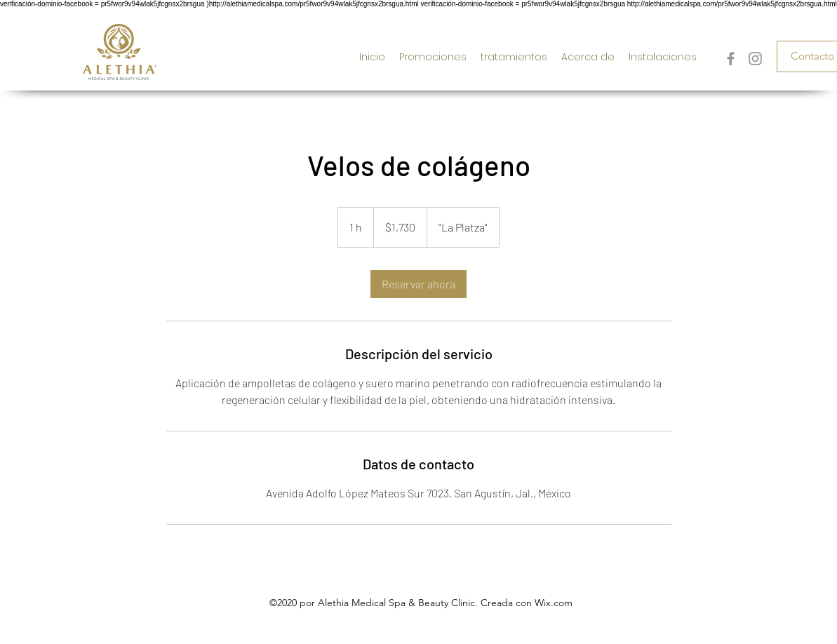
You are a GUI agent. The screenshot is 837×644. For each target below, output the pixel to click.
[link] (418, 284)
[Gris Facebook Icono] (731, 59)
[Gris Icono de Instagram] (755, 59)
